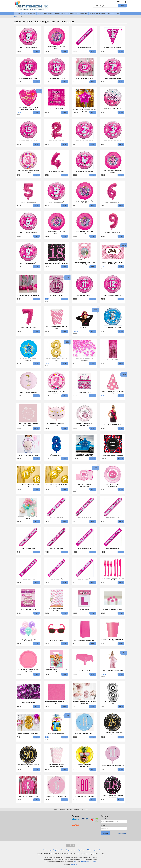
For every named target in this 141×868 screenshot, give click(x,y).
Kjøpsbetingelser (53, 850)
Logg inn (77, 810)
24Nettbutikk (74, 864)
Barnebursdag (48, 13)
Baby (39, 13)
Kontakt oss (85, 810)
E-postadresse (105, 819)
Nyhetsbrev (82, 850)
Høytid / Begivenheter (29, 13)
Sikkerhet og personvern (68, 850)
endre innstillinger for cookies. (88, 861)
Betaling (69, 810)
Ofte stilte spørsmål (93, 850)
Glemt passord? (123, 833)
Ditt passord (104, 825)
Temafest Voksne (73, 13)
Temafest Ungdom (60, 13)
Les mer (76, 861)
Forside (18, 13)
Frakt (45, 850)
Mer (118, 13)
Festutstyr (111, 13)
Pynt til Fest (84, 13)
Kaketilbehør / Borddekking (98, 13)
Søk (122, 6)
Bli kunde (62, 810)
